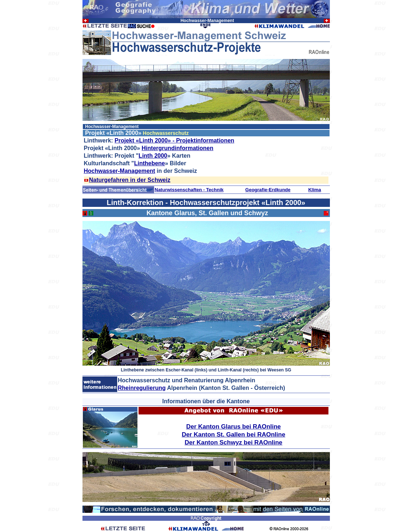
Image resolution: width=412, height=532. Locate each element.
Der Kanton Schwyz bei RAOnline (233, 442)
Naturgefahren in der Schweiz (130, 180)
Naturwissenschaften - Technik (189, 190)
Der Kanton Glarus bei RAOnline (234, 427)
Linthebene (150, 163)
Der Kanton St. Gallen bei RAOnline (233, 435)
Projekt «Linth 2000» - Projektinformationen (175, 141)
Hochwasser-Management (120, 171)
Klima (315, 190)
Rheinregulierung (142, 388)
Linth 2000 (153, 156)
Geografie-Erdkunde (268, 190)
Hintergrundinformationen (178, 148)
